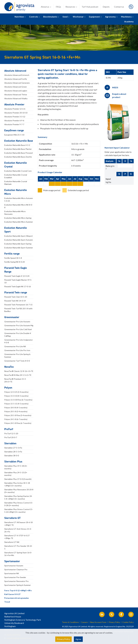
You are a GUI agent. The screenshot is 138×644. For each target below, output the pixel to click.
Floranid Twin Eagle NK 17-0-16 (18, 286)
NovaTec (9, 367)
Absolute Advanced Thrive (16, 95)
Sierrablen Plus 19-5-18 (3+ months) (16, 467)
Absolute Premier (14, 104)
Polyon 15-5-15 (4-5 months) (16, 404)
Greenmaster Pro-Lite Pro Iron (17, 350)
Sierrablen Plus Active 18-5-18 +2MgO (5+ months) (17, 484)
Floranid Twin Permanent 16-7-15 (18, 305)
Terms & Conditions (70, 622)
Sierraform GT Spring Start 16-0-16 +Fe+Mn (18, 554)
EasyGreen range (14, 130)
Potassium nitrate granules (17, 598)
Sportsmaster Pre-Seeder (15, 577)
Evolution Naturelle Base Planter (18, 149)
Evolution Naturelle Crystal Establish (16, 176)
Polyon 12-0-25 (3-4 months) (16, 392)
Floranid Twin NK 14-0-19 (15, 301)
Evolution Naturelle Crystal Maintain (16, 183)
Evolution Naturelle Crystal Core (18, 171)
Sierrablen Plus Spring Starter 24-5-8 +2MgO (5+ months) (18, 497)
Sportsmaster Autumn (14, 566)
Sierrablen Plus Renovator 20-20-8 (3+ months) (19, 491)
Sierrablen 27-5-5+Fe (13, 448)
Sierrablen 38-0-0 (12, 456)
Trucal (7, 602)
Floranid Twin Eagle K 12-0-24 (17, 276)
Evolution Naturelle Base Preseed (18, 153)
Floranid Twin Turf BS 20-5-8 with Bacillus (18, 310)
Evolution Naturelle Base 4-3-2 (17, 145)
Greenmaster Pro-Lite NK (15, 346)
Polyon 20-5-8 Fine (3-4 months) (18, 415)
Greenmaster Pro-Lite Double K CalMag (18, 335)
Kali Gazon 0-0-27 (12, 594)
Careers (84, 622)
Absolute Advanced (15, 71)
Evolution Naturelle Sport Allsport (19, 236)
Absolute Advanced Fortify (16, 79)
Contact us (119, 7)
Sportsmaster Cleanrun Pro (16, 569)
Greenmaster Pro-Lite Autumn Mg (19, 325)
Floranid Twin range (16, 292)
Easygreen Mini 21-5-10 (14, 135)
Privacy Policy (114, 622)
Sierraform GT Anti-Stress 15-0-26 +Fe (18, 530)
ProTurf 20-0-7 (11, 437)
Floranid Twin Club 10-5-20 (16, 297)
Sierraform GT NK (12, 542)
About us (46, 7)
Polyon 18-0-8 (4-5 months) (16, 408)
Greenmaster (12, 317)
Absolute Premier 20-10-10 (16, 113)
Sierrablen (10, 443)
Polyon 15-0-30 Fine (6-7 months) (18, 400)
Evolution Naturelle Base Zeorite (18, 157)
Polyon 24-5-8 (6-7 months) (16, 419)
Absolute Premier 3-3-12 (15, 117)
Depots (106, 7)
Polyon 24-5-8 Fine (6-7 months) (18, 423)
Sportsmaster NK (12, 573)
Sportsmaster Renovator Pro (16, 581)
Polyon (8, 388)
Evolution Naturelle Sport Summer (19, 248)
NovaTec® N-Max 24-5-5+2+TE (18, 375)
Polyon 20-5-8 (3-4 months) (16, 411)
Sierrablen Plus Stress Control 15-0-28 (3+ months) (19, 504)
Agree (78, 639)
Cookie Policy (128, 622)
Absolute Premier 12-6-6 (15, 109)
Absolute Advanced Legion (16, 91)
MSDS (115, 87)
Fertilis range (12, 254)
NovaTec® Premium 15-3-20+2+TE (15, 380)
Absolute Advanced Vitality (16, 98)
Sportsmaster (12, 561)
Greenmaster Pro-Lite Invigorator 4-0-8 (19, 341)
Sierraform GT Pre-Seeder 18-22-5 (18, 547)
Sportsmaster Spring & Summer (18, 585)
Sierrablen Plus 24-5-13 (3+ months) (16, 474)
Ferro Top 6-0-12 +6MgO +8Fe (18, 590)
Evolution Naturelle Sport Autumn (19, 240)
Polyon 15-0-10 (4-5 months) (16, 396)
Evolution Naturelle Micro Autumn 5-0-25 (19, 200)
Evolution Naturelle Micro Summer (19, 222)
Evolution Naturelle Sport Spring (18, 244)
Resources (71, 7)
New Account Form (98, 622)
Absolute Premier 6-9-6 (14, 120)
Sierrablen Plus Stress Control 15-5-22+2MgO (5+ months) (19, 511)
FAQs (58, 7)
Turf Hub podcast (90, 7)
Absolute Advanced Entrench (17, 75)
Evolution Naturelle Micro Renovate (15, 213)
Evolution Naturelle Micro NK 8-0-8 (18, 206)
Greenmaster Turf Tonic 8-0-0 (17, 361)
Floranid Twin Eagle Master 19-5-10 (18, 281)
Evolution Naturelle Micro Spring (18, 218)
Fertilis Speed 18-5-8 (13, 258)
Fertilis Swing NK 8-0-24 (14, 262)
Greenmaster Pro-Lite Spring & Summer (17, 356)
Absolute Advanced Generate (17, 83)
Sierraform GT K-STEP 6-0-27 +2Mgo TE (17, 537)
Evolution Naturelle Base (19, 141)
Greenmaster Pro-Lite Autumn (17, 322)
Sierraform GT (12, 518)
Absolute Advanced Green (16, 87)
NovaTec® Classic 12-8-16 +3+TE (19, 371)
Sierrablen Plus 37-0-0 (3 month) (18, 479)
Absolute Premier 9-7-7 (14, 124)
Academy (129, 21)
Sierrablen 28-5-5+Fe (13, 452)
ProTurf (9, 429)
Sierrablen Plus (13, 461)
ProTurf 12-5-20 (11, 433)
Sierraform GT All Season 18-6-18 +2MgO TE (18, 524)
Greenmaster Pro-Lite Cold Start (18, 329)
